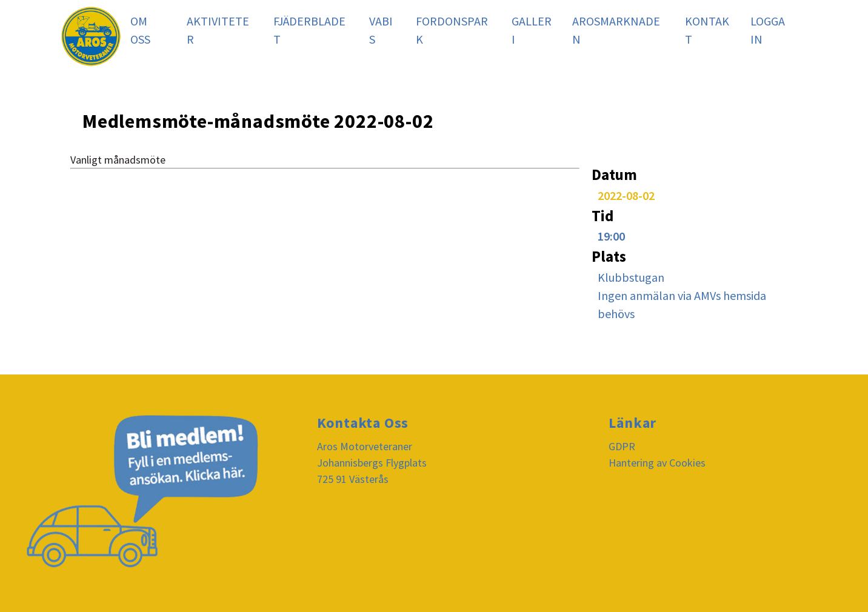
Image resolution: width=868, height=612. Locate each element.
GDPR (622, 446)
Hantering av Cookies (657, 463)
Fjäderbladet (309, 30)
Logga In (768, 30)
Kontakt (707, 30)
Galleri (532, 30)
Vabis (381, 30)
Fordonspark (452, 30)
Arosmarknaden (616, 30)
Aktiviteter (218, 30)
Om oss (140, 30)
